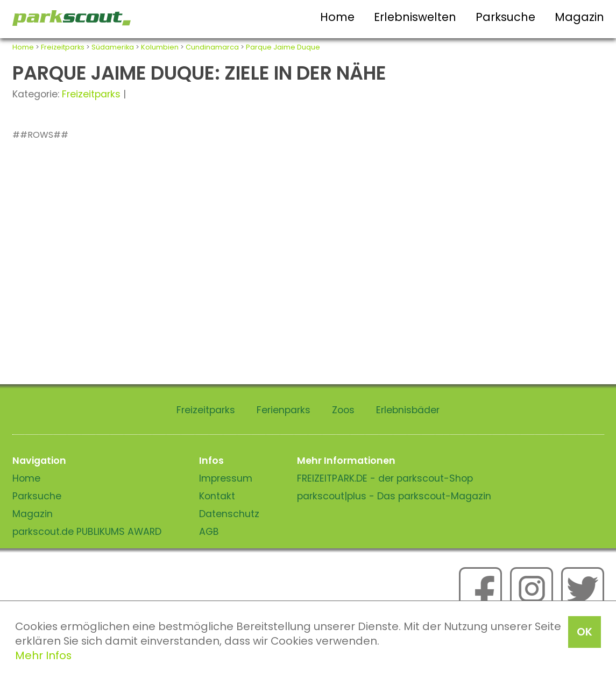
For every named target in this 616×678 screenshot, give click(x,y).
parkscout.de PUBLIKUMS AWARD (87, 532)
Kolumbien (160, 47)
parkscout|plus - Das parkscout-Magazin (394, 496)
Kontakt (217, 496)
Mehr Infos (43, 655)
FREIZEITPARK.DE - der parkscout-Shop (385, 478)
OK (585, 632)
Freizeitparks (63, 47)
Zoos (343, 410)
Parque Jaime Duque (283, 47)
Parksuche (505, 17)
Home (337, 17)
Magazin (579, 17)
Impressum (226, 478)
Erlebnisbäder (408, 410)
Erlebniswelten (415, 17)
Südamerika (113, 47)
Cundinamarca (212, 47)
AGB (209, 532)
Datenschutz (229, 514)
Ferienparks (284, 410)
